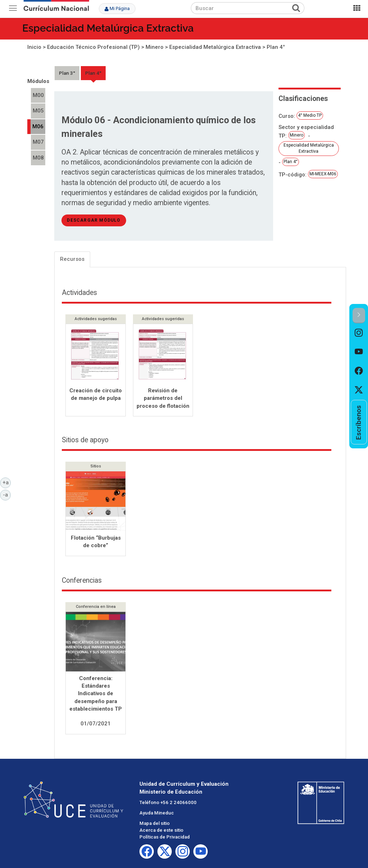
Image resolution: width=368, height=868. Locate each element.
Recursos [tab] (72, 259)
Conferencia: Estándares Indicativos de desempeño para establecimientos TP (96, 694)
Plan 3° (67, 73)
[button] (359, 316)
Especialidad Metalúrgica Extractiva (108, 28)
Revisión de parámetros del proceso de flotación (163, 398)
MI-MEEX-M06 (323, 174)
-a (7, 494)
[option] (359, 333)
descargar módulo (94, 220)
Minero (155, 47)
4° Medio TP (310, 115)
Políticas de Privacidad (165, 838)
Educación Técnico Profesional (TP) (93, 47)
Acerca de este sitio (161, 831)
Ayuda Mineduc (157, 814)
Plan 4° (276, 47)
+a (7, 482)
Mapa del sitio (155, 824)
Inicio (34, 47)
